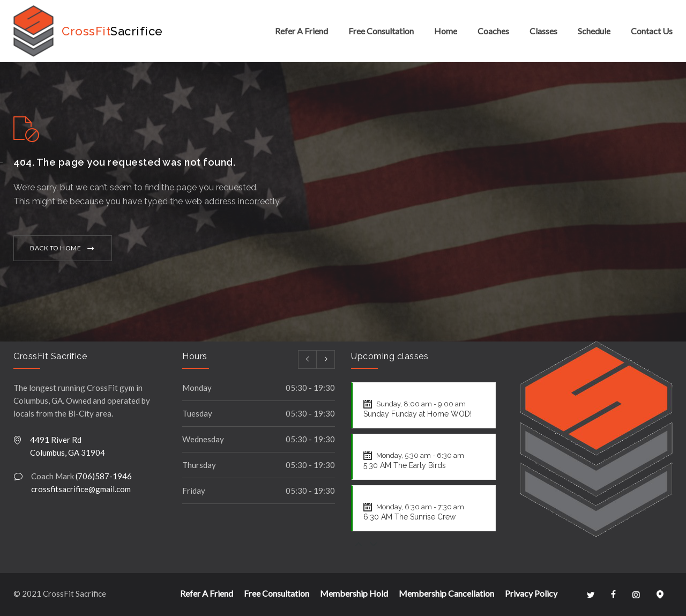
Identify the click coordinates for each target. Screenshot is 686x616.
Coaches (493, 31)
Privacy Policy (531, 593)
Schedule (594, 31)
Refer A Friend (301, 31)
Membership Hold (354, 593)
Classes (543, 31)
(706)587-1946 (104, 476)
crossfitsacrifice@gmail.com (81, 489)
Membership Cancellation (446, 593)
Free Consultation (381, 31)
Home (446, 31)
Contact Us (652, 31)
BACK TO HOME (55, 248)
